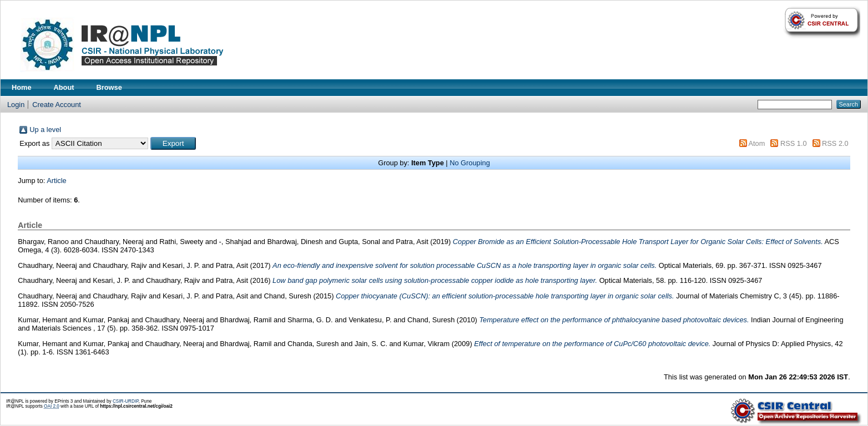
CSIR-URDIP (126, 401)
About (64, 87)
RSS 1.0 (794, 143)
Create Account (57, 105)
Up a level (45, 130)
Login (16, 105)
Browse (109, 87)
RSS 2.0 (835, 143)
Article (57, 181)
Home (22, 87)
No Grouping (470, 163)
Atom (757, 143)
